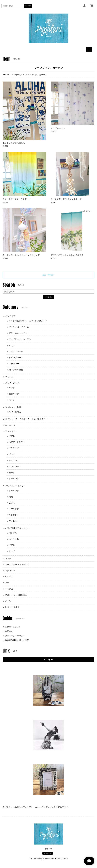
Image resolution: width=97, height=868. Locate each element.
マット (12, 345)
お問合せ (9, 631)
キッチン (9, 377)
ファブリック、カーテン (20, 339)
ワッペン (9, 577)
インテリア (17, 75)
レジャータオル (12, 607)
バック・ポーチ (12, 383)
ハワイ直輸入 (15, 412)
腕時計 (12, 472)
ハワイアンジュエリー (15, 486)
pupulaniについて (13, 627)
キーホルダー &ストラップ (17, 565)
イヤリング (14, 448)
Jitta (7, 583)
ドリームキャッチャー (19, 333)
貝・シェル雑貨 (16, 370)
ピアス (12, 436)
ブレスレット (15, 521)
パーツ (8, 601)
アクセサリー (11, 431)
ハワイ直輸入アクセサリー (17, 528)
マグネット (10, 571)
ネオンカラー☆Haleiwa (16, 595)
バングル (13, 533)
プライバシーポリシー (15, 636)
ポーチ (12, 400)
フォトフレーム (16, 351)
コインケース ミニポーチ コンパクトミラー (26, 419)
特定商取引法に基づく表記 (17, 640)
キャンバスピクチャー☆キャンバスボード (28, 321)
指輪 (11, 497)
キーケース (10, 425)
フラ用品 (9, 589)
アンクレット (15, 466)
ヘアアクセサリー (17, 442)
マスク (8, 558)
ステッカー (14, 364)
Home (6, 75)
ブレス (12, 454)
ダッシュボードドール (19, 327)
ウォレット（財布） (14, 407)
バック (12, 388)
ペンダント (14, 515)
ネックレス (14, 460)
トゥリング (14, 479)
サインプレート (17, 358)
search (28, 6)
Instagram (49, 659)
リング (12, 551)
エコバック (14, 394)
